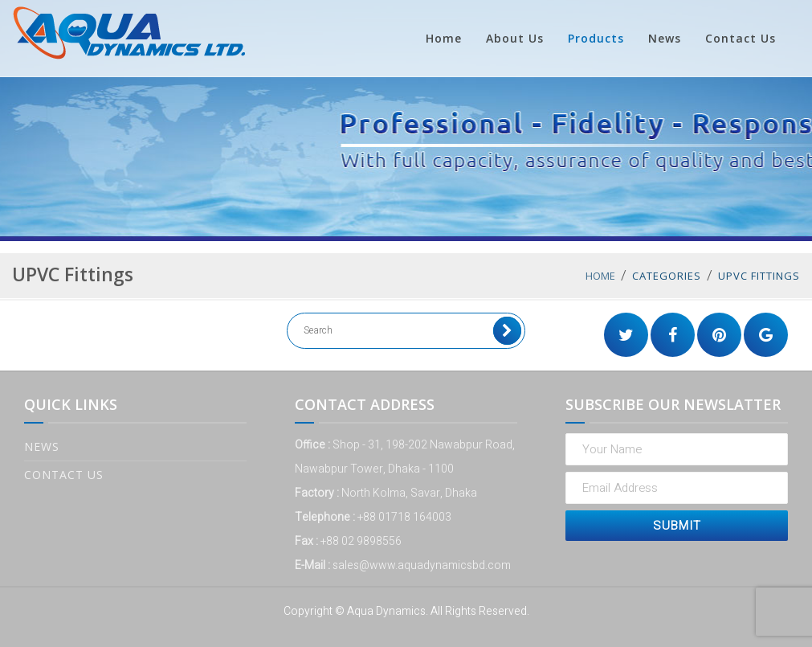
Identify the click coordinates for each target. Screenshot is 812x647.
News (665, 38)
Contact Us (741, 38)
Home (444, 38)
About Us (515, 38)
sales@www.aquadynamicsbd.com (422, 565)
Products (596, 38)
